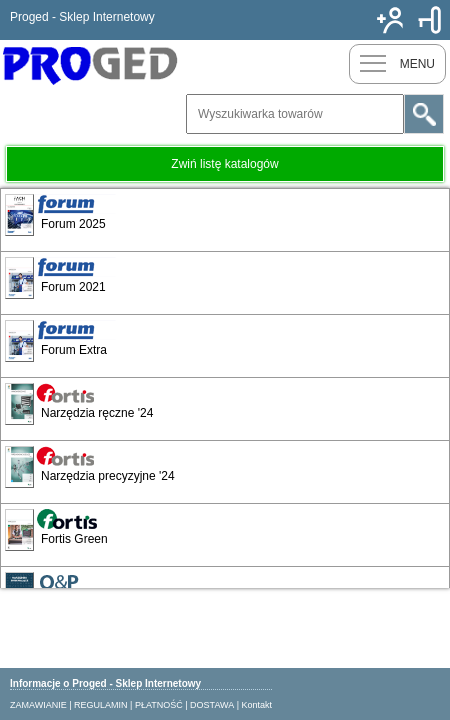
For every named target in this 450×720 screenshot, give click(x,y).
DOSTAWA (212, 705)
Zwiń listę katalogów (224, 164)
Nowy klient (390, 20)
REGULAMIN (101, 705)
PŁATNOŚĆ (159, 705)
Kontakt (257, 705)
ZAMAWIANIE (38, 705)
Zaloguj (430, 20)
